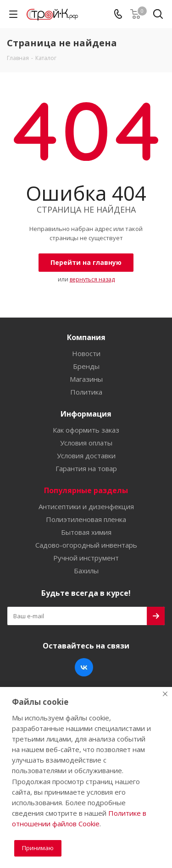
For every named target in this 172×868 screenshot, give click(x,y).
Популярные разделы (86, 490)
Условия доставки (86, 456)
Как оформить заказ (86, 430)
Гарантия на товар (86, 468)
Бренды (86, 366)
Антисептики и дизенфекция (86, 506)
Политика (86, 392)
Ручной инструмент (86, 558)
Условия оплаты (86, 443)
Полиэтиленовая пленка (86, 519)
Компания (86, 337)
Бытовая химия (86, 532)
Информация (86, 414)
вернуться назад (92, 279)
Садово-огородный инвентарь (86, 545)
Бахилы (86, 571)
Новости (86, 353)
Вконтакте (84, 667)
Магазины (86, 379)
